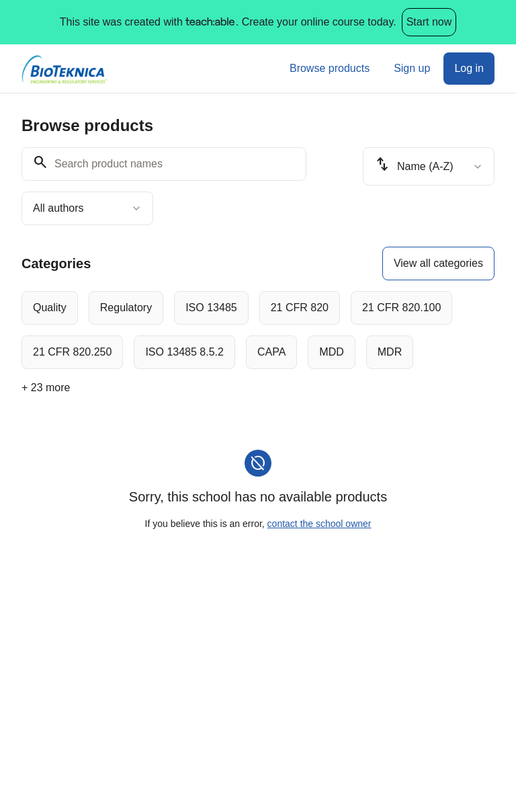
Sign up (412, 68)
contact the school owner (319, 524)
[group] (258, 330)
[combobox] (87, 208)
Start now (429, 22)
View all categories (438, 263)
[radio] (50, 308)
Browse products (330, 68)
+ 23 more (46, 388)
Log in (469, 68)
